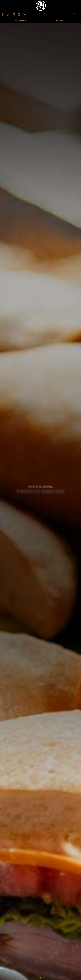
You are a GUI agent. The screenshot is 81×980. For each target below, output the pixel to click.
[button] (3, 14)
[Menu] (75, 14)
